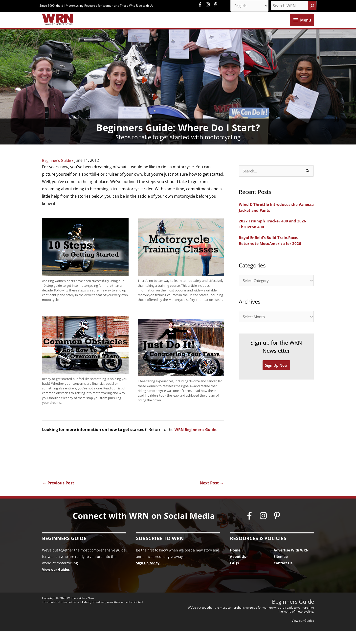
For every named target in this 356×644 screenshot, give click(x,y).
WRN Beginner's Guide (197, 442)
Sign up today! (148, 576)
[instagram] (209, 5)
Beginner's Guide (58, 173)
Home (235, 563)
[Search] (312, 6)
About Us (238, 569)
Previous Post (58, 496)
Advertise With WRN (291, 563)
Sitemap (281, 569)
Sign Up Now (276, 380)
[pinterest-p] (216, 5)
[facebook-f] (201, 5)
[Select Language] (248, 6)
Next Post (212, 496)
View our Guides (56, 582)
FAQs (234, 576)
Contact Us (283, 576)
